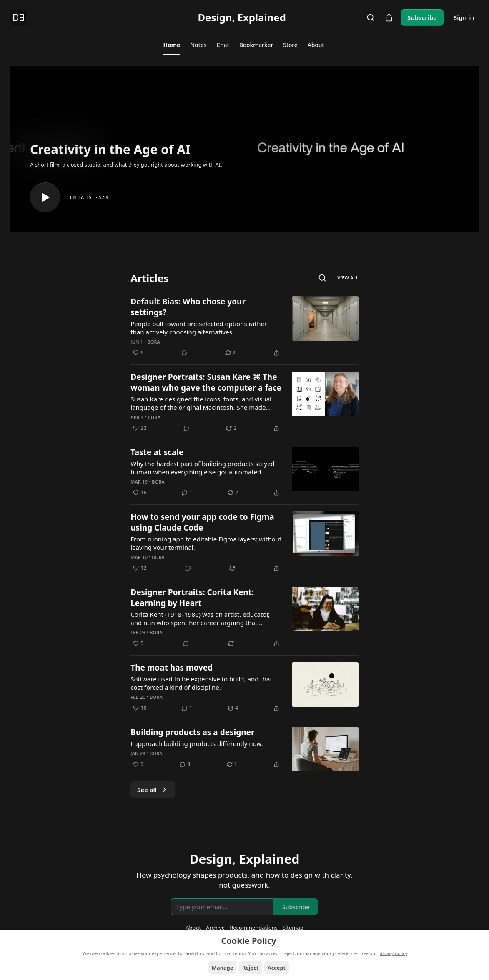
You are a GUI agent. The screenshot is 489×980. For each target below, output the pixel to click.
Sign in (464, 17)
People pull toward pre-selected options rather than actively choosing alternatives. (199, 328)
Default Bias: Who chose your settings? (188, 307)
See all (153, 790)
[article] (244, 327)
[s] (45, 197)
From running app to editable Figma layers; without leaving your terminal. (206, 543)
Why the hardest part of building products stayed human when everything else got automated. (202, 468)
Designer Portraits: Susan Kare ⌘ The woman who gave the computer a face (206, 382)
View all (348, 278)
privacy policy (393, 953)
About (193, 928)
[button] (172, 45)
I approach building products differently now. (197, 743)
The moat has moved (172, 668)
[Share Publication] (389, 17)
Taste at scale (157, 452)
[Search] (371, 17)
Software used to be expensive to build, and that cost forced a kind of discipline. (201, 683)
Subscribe (422, 17)
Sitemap (293, 928)
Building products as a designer (192, 732)
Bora (154, 342)
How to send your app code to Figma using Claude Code (202, 522)
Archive (215, 928)
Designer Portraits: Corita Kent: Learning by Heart (192, 598)
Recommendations (254, 928)
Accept (277, 968)
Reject (250, 968)
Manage (222, 968)
